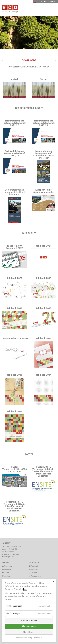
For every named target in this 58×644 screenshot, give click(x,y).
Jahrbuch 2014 (43, 375)
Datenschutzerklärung (24, 638)
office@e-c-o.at (8, 557)
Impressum (38, 638)
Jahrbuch (7, 576)
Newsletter (7, 569)
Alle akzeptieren (29, 626)
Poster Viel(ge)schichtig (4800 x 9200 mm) (14, 469)
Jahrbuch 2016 (43, 338)
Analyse (16, 614)
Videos (6, 573)
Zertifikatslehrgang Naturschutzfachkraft (14, 192)
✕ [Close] (54, 581)
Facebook (34, 566)
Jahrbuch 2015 (14, 375)
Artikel (14, 79)
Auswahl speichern (29, 620)
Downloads (7, 566)
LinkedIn (33, 573)
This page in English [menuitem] (44, 2)
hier (25, 589)
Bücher (44, 79)
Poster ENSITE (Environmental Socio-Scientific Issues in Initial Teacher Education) (44, 471)
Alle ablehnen (29, 632)
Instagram (34, 569)
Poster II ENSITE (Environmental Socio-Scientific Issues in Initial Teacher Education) (14, 506)
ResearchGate (35, 576)
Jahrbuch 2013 (14, 411)
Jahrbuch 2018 (14, 308)
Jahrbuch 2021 (43, 246)
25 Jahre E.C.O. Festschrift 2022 (14, 247)
